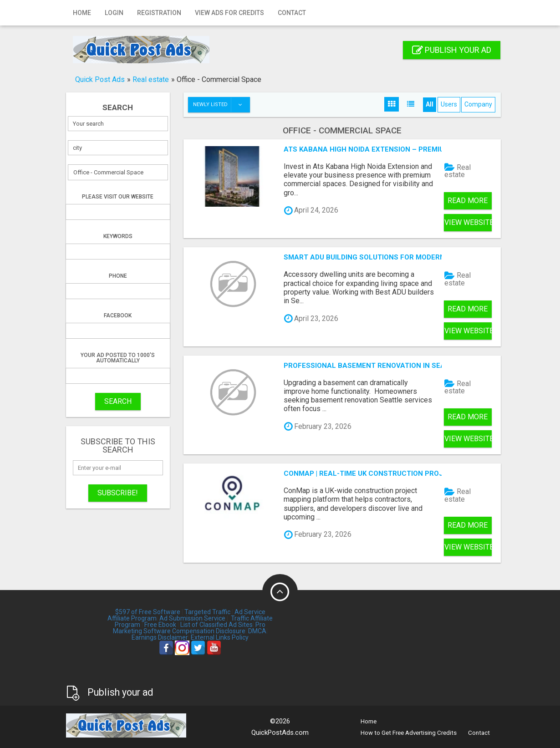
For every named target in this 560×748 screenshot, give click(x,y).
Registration (159, 13)
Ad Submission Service (192, 618)
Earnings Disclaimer (160, 637)
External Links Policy (220, 637)
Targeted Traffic (207, 612)
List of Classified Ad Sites (216, 625)
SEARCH (118, 401)
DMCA (257, 631)
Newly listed (221, 105)
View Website (468, 222)
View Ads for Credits (229, 13)
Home (82, 13)
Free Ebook (160, 625)
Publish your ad (452, 50)
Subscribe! (118, 493)
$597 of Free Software (148, 612)
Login (114, 13)
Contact (292, 13)
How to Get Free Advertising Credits (409, 733)
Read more (468, 201)
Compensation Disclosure (209, 631)
